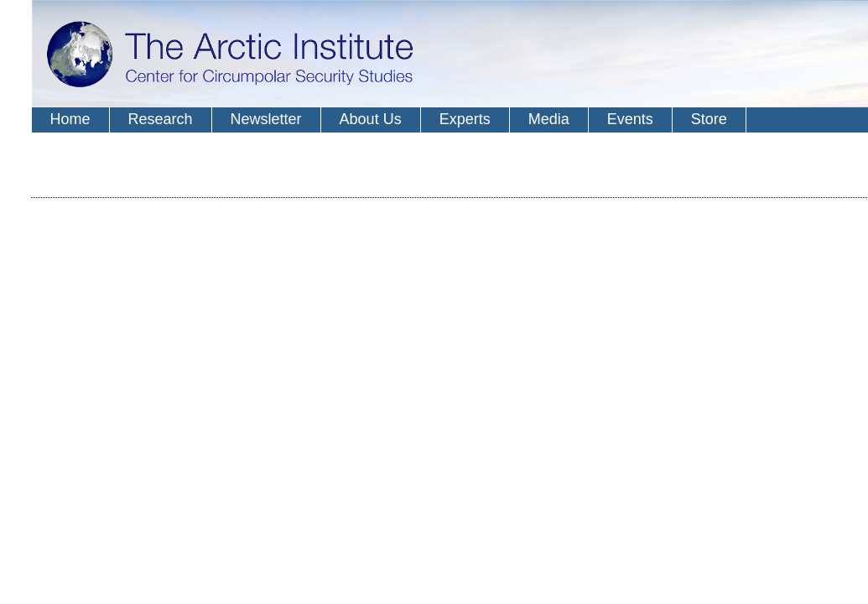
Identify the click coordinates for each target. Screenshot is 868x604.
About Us (371, 119)
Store (709, 119)
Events (630, 119)
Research (161, 119)
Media (549, 119)
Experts (465, 119)
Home (70, 119)
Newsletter (266, 119)
